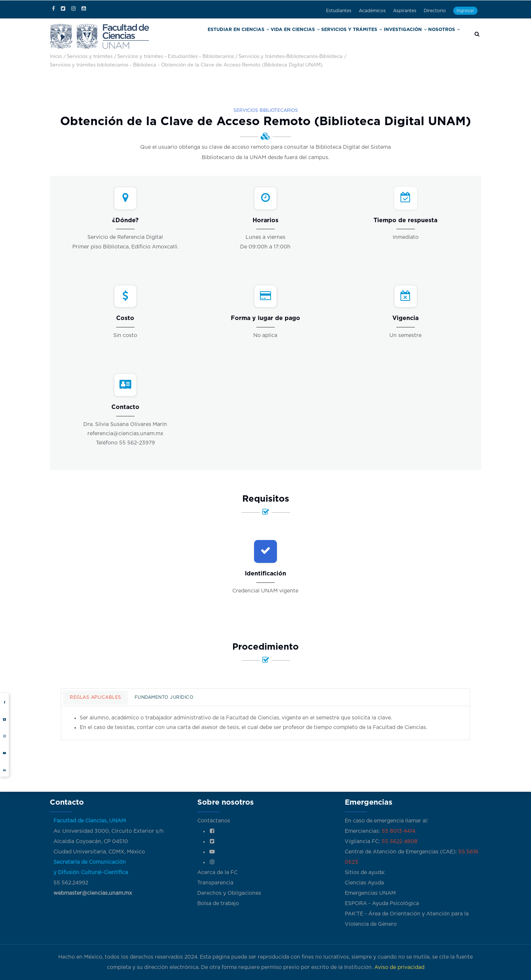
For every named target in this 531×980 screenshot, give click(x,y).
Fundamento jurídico (164, 697)
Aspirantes (405, 11)
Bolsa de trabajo (218, 904)
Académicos (372, 11)
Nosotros (445, 36)
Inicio (56, 57)
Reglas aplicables (96, 697)
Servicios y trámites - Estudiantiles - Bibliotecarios (176, 57)
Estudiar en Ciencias (265, 36)
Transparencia (215, 883)
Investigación (409, 36)
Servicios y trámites (362, 36)
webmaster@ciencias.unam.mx (93, 893)
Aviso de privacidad (399, 967)
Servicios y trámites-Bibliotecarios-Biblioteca (291, 57)
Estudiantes (339, 11)
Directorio (435, 11)
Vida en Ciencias (313, 36)
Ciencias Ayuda (364, 883)
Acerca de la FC (217, 873)
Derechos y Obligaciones (229, 893)
